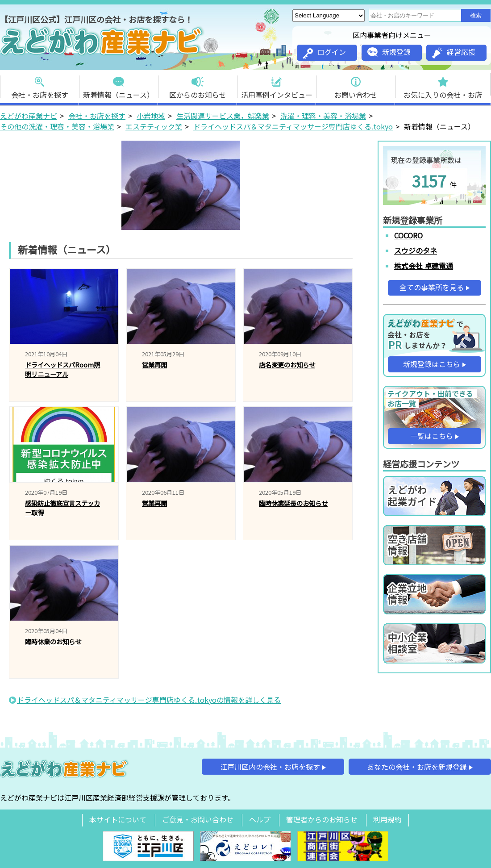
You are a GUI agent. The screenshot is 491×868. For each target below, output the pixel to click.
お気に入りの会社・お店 (443, 85)
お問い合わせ (356, 85)
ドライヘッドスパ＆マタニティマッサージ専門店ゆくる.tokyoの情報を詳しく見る (149, 700)
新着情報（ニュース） (119, 85)
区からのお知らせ (198, 85)
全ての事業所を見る (432, 287)
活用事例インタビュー (277, 85)
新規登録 (389, 52)
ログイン (324, 53)
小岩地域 (151, 116)
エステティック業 (154, 126)
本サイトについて (118, 819)
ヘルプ (260, 819)
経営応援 (454, 52)
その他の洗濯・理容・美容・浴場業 (57, 126)
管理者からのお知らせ (322, 819)
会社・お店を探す (40, 85)
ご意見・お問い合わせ (198, 819)
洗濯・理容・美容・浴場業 (323, 116)
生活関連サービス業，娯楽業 (223, 116)
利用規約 (387, 819)
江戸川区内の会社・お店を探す (270, 767)
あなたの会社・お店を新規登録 (417, 767)
